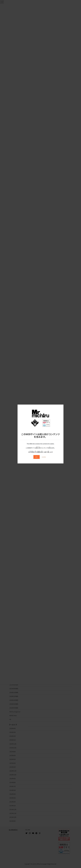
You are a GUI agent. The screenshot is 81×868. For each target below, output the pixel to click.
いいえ (44, 457)
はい (37, 457)
